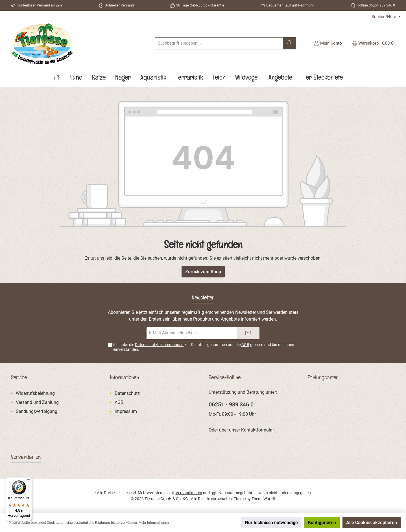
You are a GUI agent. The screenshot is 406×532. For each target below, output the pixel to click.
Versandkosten (189, 493)
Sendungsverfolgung (37, 411)
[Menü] (29, 481)
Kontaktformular (257, 430)
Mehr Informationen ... (155, 523)
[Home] (62, 79)
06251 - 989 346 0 (231, 404)
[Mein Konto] (328, 43)
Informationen (124, 378)
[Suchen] (290, 43)
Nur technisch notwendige (271, 523)
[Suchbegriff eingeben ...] (219, 43)
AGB (245, 345)
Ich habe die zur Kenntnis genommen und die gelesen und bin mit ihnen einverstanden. (204, 347)
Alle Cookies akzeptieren (372, 523)
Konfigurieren (322, 523)
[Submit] (248, 333)
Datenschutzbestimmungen (159, 345)
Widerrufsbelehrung (35, 393)
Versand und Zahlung (37, 402)
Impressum (126, 411)
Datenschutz (127, 393)
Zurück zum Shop (203, 272)
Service (19, 378)
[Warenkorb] (372, 43)
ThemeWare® (264, 499)
